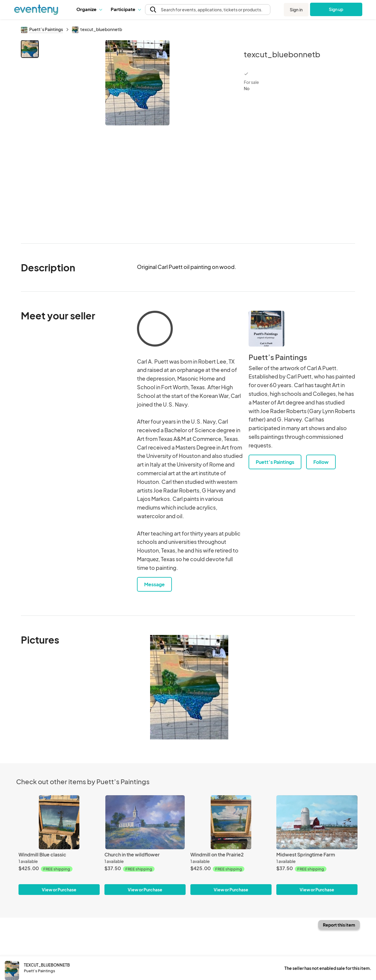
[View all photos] (137, 137)
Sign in (296, 10)
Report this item (339, 925)
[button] (89, 9)
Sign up (336, 9)
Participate (126, 9)
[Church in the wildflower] (145, 822)
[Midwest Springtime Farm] (317, 822)
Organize (89, 9)
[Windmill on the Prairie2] (231, 822)
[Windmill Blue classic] (59, 822)
